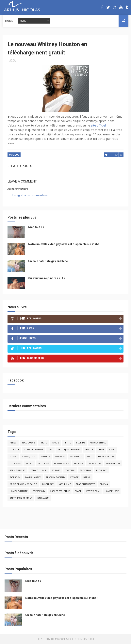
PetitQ (67, 443)
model (13, 457)
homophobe (112, 491)
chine (101, 450)
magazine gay (106, 457)
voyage (74, 477)
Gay (50, 450)
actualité (43, 464)
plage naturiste (85, 484)
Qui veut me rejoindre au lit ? (47, 278)
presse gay (39, 491)
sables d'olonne (60, 491)
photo (44, 443)
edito (90, 457)
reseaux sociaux (56, 477)
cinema (104, 484)
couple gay (94, 464)
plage (78, 491)
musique (14, 155)
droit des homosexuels (23, 484)
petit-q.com (29, 457)
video (112, 450)
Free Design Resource (81, 639)
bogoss (56, 470)
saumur (45, 457)
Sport (29, 464)
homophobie (61, 464)
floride (81, 443)
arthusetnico (98, 443)
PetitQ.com (93, 491)
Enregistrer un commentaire (30, 195)
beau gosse (28, 443)
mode (56, 443)
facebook (15, 477)
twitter (70, 470)
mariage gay (113, 464)
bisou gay (48, 484)
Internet (60, 457)
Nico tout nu (36, 227)
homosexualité (18, 491)
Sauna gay (43, 498)
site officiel (98, 125)
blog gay (101, 470)
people (89, 450)
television (76, 457)
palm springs (17, 470)
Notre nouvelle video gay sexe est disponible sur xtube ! (64, 244)
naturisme (65, 484)
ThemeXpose (58, 639)
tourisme (15, 464)
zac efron (85, 470)
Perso (13, 443)
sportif (78, 464)
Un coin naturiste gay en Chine (48, 261)
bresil (87, 477)
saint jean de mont (21, 498)
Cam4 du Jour (39, 470)
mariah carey (33, 477)
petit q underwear (69, 450)
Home (9, 21)
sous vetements (34, 450)
